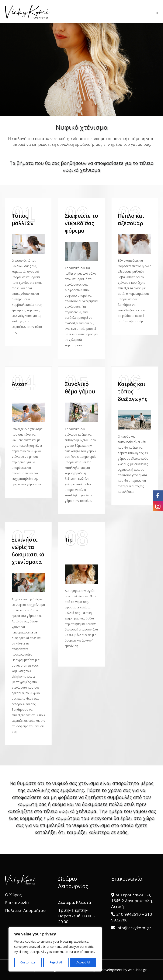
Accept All (83, 962)
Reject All (56, 962)
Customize (28, 962)
